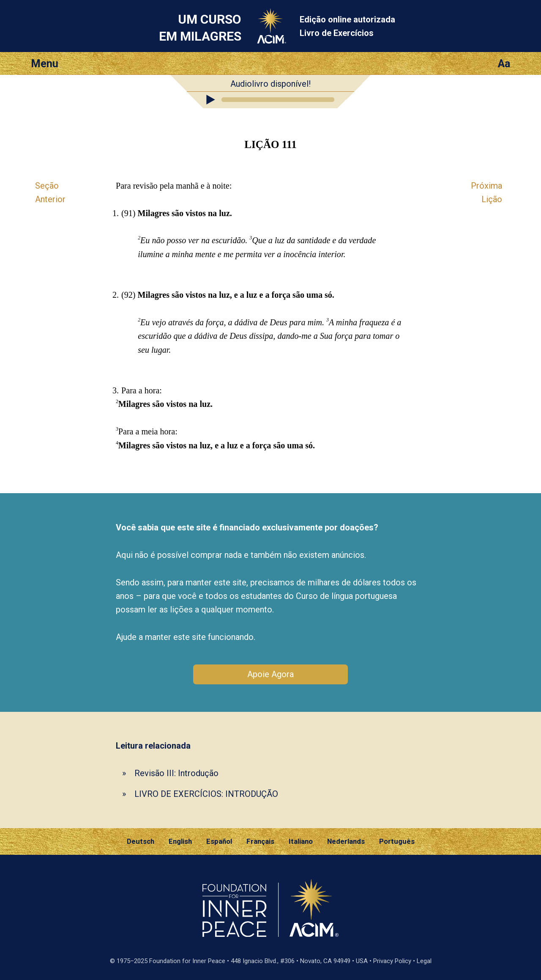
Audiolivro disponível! (270, 84)
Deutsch (141, 841)
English (180, 841)
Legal (424, 961)
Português (397, 841)
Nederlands (346, 841)
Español (219, 841)
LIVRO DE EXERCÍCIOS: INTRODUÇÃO (206, 794)
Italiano (301, 841)
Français (260, 841)
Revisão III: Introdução (176, 773)
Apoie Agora (270, 674)
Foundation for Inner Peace (187, 961)
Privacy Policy (392, 961)
